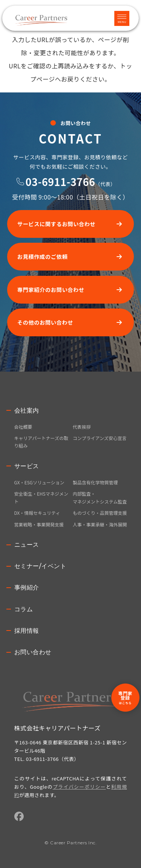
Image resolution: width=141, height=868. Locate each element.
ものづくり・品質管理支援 (100, 513)
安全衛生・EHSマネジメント (41, 497)
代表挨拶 (82, 427)
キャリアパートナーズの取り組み (41, 442)
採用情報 (27, 631)
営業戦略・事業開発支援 (39, 524)
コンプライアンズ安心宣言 (100, 438)
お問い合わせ (33, 652)
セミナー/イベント (40, 566)
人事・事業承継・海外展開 (100, 524)
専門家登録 (125, 697)
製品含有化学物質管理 (96, 482)
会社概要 (23, 427)
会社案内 (27, 411)
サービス (27, 466)
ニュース (27, 545)
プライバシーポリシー (79, 787)
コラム (24, 609)
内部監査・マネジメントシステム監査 (100, 497)
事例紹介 (27, 587)
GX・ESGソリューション (39, 482)
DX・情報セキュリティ (37, 513)
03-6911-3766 (60, 182)
